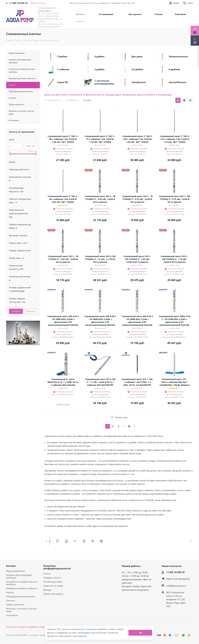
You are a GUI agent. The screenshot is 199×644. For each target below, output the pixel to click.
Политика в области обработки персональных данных (35, 627)
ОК (140, 633)
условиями (92, 629)
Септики (11, 600)
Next (191, 541)
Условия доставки (53, 582)
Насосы (10, 592)
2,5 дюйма (137, 69)
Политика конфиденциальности (57, 567)
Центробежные (177, 82)
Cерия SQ (62, 82)
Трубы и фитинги (15, 605)
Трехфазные (139, 82)
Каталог (11, 566)
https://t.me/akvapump (178, 579)
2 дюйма (99, 69)
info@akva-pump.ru (176, 586)
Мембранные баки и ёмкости (22, 588)
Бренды (47, 590)
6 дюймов (174, 69)
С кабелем (63, 69)
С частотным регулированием (104, 82)
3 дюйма (62, 56)
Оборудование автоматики (21, 596)
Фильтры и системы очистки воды (21, 610)
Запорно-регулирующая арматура (19, 576)
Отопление (12, 615)
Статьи (47, 574)
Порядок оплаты (52, 578)
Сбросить (31, 311)
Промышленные (178, 56)
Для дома (137, 56)
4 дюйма (99, 56)
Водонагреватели (15, 571)
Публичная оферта (53, 594)
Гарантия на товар (53, 586)
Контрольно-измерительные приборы (22, 583)
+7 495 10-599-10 (175, 572)
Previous (46, 541)
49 (129, 426)
